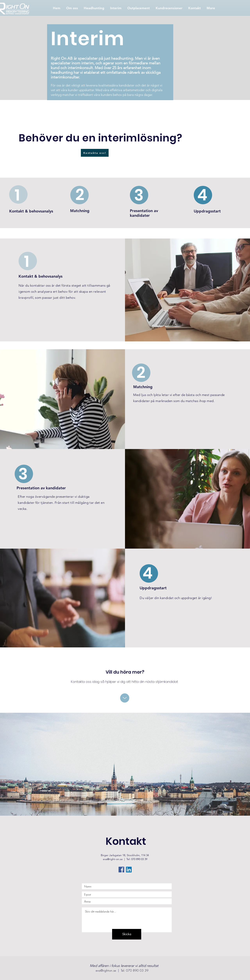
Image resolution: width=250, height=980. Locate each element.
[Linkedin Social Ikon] (129, 870)
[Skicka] (127, 934)
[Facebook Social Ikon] (121, 870)
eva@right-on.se (113, 859)
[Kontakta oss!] (95, 153)
